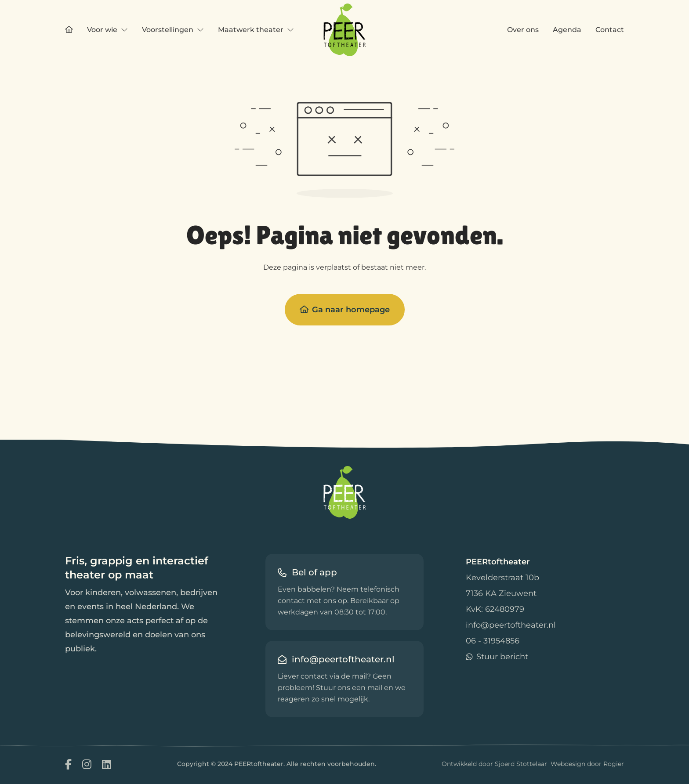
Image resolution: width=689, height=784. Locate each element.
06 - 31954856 (493, 641)
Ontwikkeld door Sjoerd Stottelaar (494, 764)
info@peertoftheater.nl (511, 625)
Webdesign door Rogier (587, 764)
